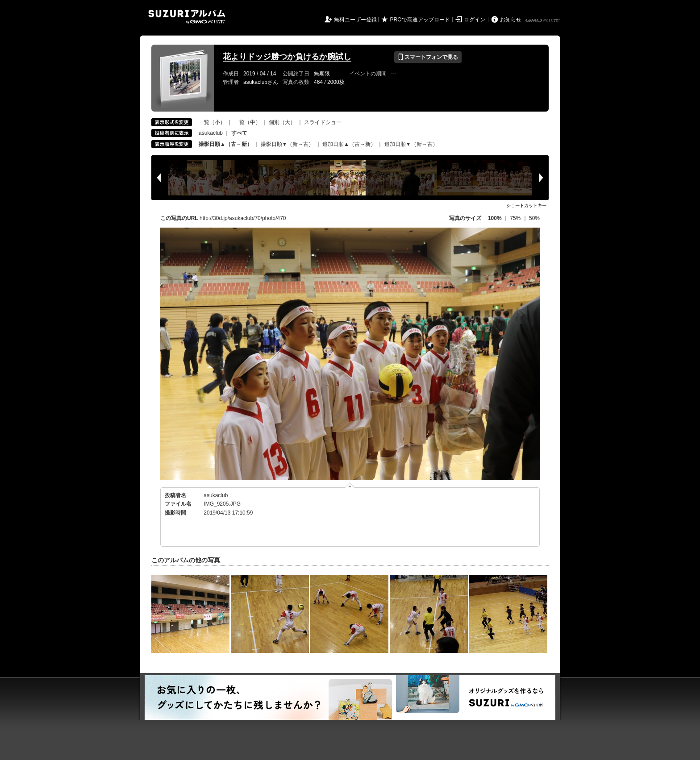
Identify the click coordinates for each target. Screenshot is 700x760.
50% (534, 218)
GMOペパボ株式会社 (543, 21)
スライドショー (323, 122)
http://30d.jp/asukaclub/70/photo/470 (243, 218)
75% (516, 218)
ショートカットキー (526, 206)
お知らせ (511, 20)
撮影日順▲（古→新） (225, 144)
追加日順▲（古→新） (349, 144)
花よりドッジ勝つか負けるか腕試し (287, 57)
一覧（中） (247, 122)
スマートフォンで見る (428, 57)
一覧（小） (212, 122)
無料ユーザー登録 (355, 20)
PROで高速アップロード (420, 20)
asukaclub (211, 133)
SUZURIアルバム (187, 17)
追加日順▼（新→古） (411, 144)
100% (495, 218)
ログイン (475, 20)
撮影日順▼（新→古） (287, 144)
